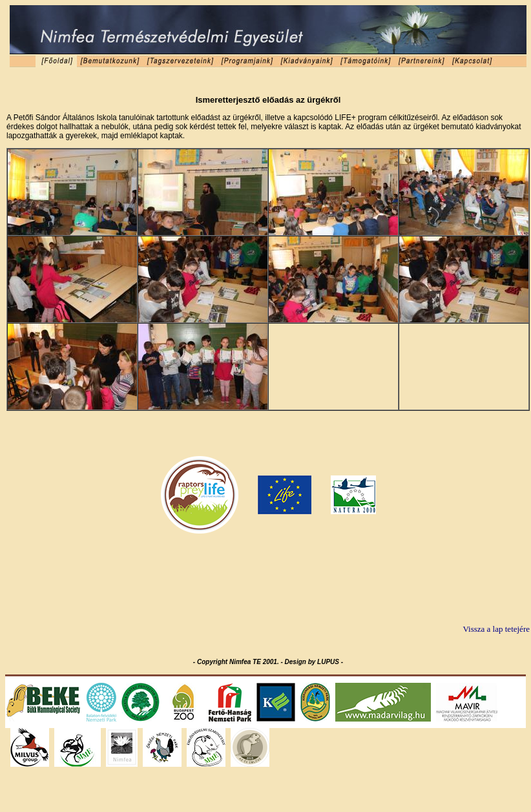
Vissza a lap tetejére (496, 629)
